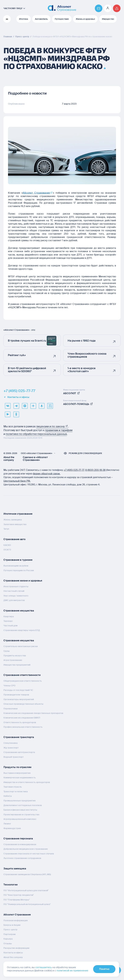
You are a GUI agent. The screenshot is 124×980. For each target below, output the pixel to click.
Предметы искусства (15, 655)
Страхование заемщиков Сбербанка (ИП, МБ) (27, 874)
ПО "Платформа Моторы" (17, 900)
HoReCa (8, 796)
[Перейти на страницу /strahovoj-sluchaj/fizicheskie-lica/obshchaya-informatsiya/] (117, 8)
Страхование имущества (19, 610)
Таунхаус (8, 621)
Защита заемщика (15, 868)
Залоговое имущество (15, 524)
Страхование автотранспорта (19, 752)
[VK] (8, 406)
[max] (25, 406)
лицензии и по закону (52, 426)
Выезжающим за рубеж (16, 566)
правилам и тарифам (59, 430)
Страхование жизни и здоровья (23, 581)
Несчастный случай (14, 591)
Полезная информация (16, 920)
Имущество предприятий (17, 665)
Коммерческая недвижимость (20, 778)
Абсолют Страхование (17, 914)
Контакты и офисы (16, 397)
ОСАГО (7, 549)
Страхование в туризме (18, 560)
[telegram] (16, 406)
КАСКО (7, 545)
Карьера (8, 939)
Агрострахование (13, 660)
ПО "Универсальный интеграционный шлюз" (27, 904)
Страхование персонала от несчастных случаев (29, 853)
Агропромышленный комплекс (20, 819)
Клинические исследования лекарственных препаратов (33, 713)
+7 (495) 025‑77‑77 (74, 470)
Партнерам (10, 934)
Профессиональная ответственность (23, 727)
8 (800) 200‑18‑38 (95, 470)
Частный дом (11, 626)
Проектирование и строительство (21, 814)
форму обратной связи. (47, 474)
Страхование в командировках (20, 844)
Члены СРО (9, 685)
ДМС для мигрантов (14, 600)
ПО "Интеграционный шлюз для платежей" (26, 890)
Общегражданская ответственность (23, 681)
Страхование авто (14, 539)
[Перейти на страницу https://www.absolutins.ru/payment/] (99, 8)
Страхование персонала (18, 839)
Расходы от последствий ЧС (18, 690)
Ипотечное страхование (18, 514)
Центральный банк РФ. (17, 481)
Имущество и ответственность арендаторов (27, 782)
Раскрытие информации (16, 948)
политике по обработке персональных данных (36, 434)
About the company (9, 459)
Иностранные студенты (16, 586)
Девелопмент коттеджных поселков (23, 805)
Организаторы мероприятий (19, 699)
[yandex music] (42, 406)
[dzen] (33, 406)
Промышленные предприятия (20, 801)
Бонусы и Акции (12, 925)
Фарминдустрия (12, 828)
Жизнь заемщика (13, 520)
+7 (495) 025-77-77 (19, 391)
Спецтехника (11, 743)
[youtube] (8, 414)
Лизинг (7, 824)
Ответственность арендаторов (20, 722)
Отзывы (8, 943)
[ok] (16, 414)
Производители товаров (16, 695)
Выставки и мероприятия (17, 773)
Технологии (11, 885)
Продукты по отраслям (17, 767)
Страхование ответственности (22, 675)
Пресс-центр (10, 930)
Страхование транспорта (19, 737)
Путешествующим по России (19, 570)
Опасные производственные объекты (23, 704)
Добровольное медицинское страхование (26, 849)
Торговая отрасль (13, 787)
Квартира (9, 616)
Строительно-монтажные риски (21, 646)
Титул (6, 529)
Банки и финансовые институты (20, 810)
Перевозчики (11, 708)
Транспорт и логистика (16, 791)
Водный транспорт (14, 757)
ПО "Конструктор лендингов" (19, 895)
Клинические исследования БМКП (22, 718)
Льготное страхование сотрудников (22, 858)
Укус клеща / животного (16, 596)
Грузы (7, 651)
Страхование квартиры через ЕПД (22, 630)
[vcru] (50, 406)
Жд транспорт (11, 748)
